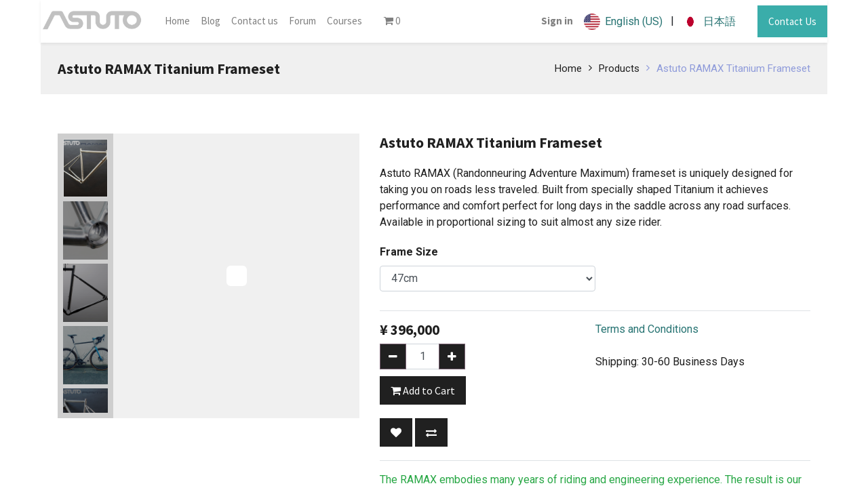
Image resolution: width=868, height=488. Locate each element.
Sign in (557, 21)
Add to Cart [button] (423, 390)
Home (568, 68)
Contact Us (792, 21)
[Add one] (452, 357)
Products (619, 68)
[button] (396, 432)
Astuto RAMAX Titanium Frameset (733, 68)
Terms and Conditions (647, 329)
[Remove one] (393, 357)
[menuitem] (177, 21)
